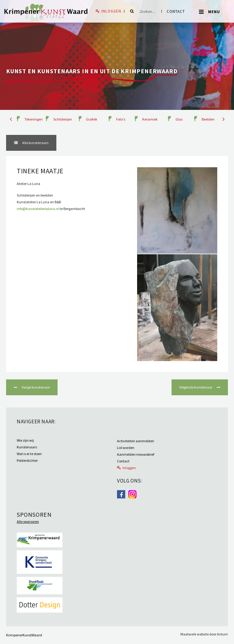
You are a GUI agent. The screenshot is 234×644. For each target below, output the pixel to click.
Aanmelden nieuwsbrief (136, 454)
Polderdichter (27, 460)
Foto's (121, 119)
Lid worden (126, 448)
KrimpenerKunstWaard (24, 635)
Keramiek (150, 119)
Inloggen (111, 11)
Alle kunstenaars (35, 143)
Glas (179, 119)
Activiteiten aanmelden (136, 441)
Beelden (208, 119)
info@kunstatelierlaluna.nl (38, 209)
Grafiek (92, 119)
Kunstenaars (27, 447)
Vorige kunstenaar (35, 387)
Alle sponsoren (28, 521)
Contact (176, 11)
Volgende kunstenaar (196, 387)
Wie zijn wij (25, 440)
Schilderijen (63, 119)
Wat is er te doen (29, 454)
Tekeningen (34, 119)
